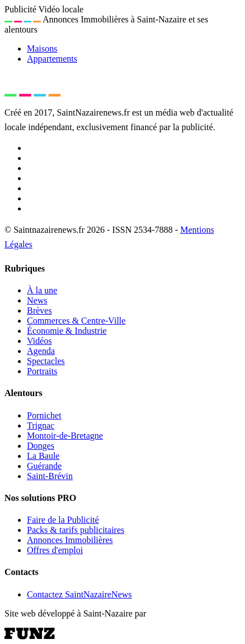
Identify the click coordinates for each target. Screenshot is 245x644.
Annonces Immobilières (70, 540)
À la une (42, 290)
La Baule (43, 456)
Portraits (42, 371)
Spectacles (46, 361)
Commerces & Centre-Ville (76, 321)
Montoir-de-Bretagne (65, 436)
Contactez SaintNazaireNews (79, 594)
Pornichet (44, 415)
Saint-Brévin (50, 476)
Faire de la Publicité (63, 520)
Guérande (44, 466)
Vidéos (39, 341)
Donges (41, 446)
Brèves (39, 311)
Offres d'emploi (55, 550)
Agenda (41, 351)
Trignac (41, 426)
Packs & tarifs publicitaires (76, 530)
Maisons (42, 49)
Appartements (52, 59)
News (37, 300)
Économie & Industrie (67, 331)
